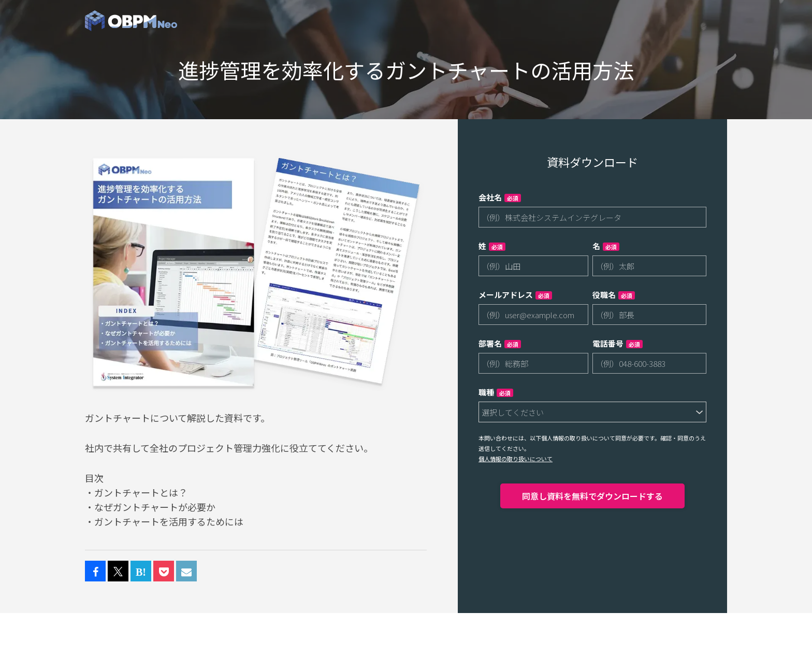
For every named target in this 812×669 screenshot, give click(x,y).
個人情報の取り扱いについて (516, 459)
